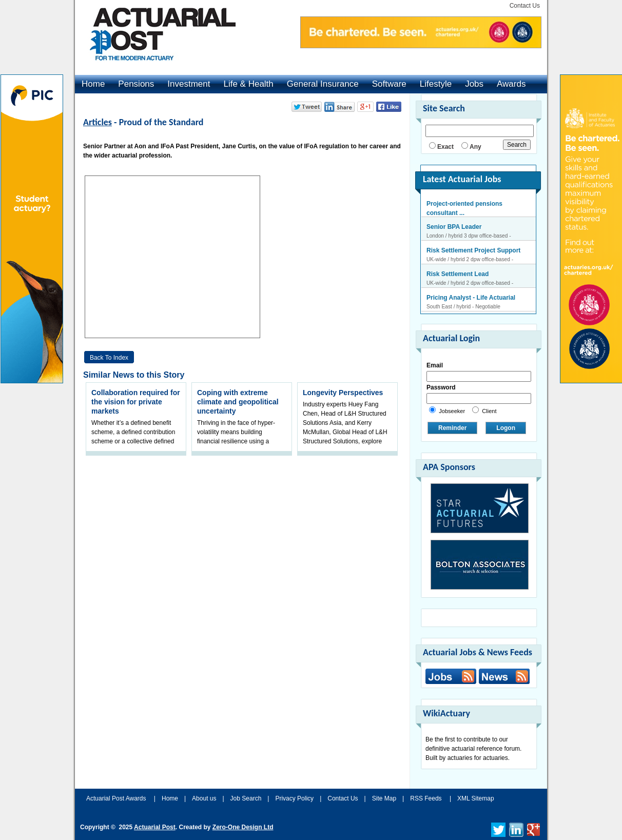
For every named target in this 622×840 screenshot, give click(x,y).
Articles (98, 122)
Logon (506, 428)
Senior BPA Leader (454, 227)
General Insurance (323, 84)
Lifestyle (436, 84)
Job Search (246, 798)
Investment (189, 84)
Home (93, 84)
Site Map (384, 798)
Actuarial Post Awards (117, 798)
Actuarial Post (155, 827)
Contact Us (525, 6)
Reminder (452, 428)
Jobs (474, 84)
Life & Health (248, 84)
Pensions (136, 84)
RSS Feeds (426, 798)
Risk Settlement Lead (458, 275)
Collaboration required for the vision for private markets (136, 402)
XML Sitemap (476, 798)
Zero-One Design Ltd (243, 827)
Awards (511, 84)
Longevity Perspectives (343, 393)
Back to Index (109, 358)
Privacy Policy (294, 798)
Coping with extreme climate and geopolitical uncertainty (238, 402)
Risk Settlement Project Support (473, 251)
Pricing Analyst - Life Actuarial (471, 298)
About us (204, 798)
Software (389, 84)
